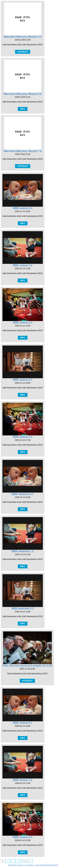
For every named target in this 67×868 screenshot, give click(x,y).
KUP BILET (23, 52)
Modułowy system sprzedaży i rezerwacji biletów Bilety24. (34, 865)
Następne (27, 861)
